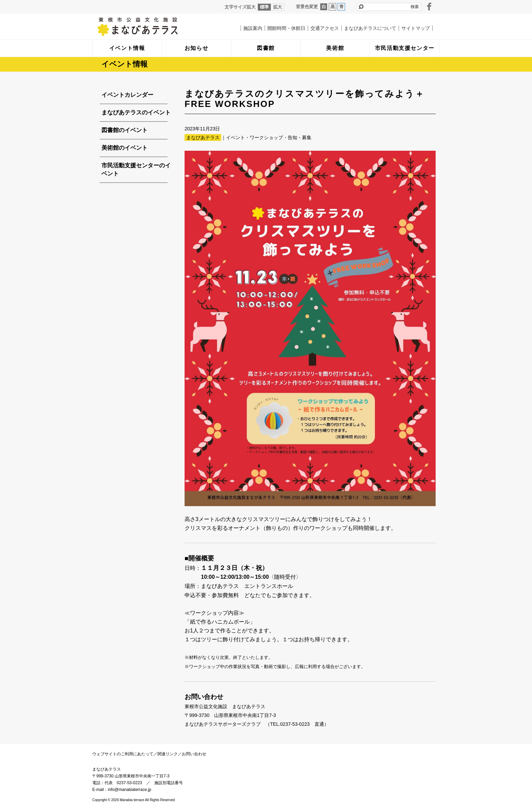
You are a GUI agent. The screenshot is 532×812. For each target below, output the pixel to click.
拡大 (278, 7)
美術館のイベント (125, 148)
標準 (264, 7)
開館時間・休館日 (286, 28)
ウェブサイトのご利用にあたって (123, 754)
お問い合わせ (194, 754)
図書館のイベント (125, 130)
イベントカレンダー (127, 95)
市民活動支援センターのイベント (136, 170)
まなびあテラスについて (370, 28)
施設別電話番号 (169, 783)
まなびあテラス (152, 26)
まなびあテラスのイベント (136, 113)
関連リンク (168, 754)
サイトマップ (416, 28)
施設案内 (253, 28)
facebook (429, 6)
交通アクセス (325, 28)
